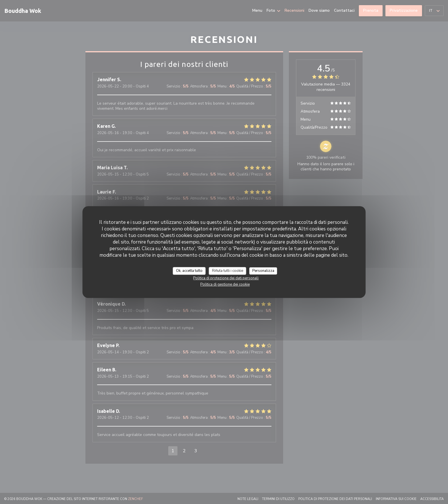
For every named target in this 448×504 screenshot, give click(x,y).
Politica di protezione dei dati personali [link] (226, 278)
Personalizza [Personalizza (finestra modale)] (263, 271)
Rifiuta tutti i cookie (228, 271)
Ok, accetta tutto (189, 271)
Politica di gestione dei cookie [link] (225, 284)
